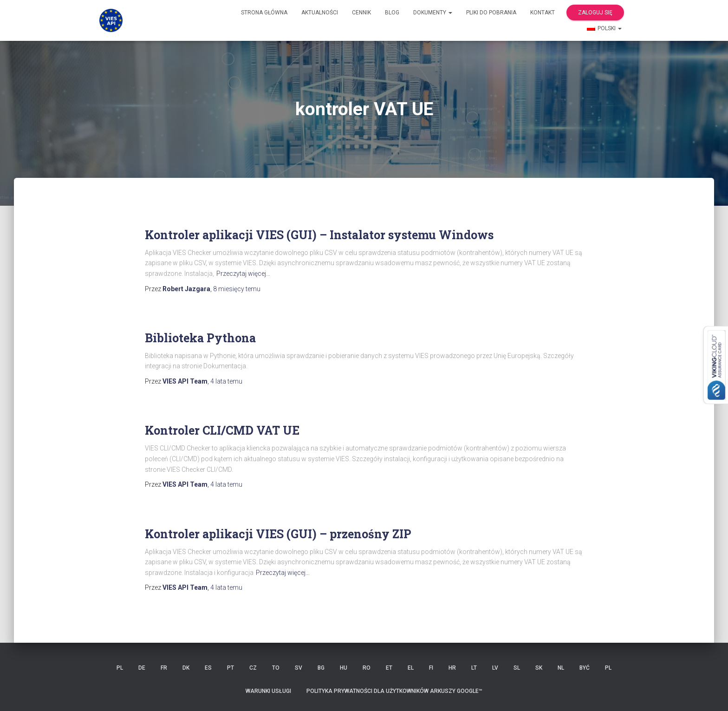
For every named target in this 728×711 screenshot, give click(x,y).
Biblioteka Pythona (200, 338)
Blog (392, 13)
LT (474, 668)
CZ (253, 668)
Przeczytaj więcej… (243, 274)
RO (367, 668)
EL (411, 668)
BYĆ (585, 668)
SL (517, 668)
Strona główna (264, 13)
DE (142, 668)
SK (539, 668)
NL (561, 668)
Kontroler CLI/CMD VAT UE (222, 430)
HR (452, 668)
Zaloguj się (595, 13)
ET (389, 668)
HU (344, 668)
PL (120, 668)
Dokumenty (433, 13)
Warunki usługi (268, 691)
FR (164, 668)
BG (321, 668)
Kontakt (543, 13)
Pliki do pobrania (491, 13)
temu (237, 289)
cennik (361, 13)
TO (276, 668)
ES (208, 668)
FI (431, 668)
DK (186, 668)
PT (231, 668)
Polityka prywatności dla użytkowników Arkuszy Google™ (394, 691)
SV (299, 668)
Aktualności (320, 13)
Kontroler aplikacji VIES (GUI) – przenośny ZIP (278, 534)
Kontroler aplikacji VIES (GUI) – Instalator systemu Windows (319, 235)
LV (495, 668)
